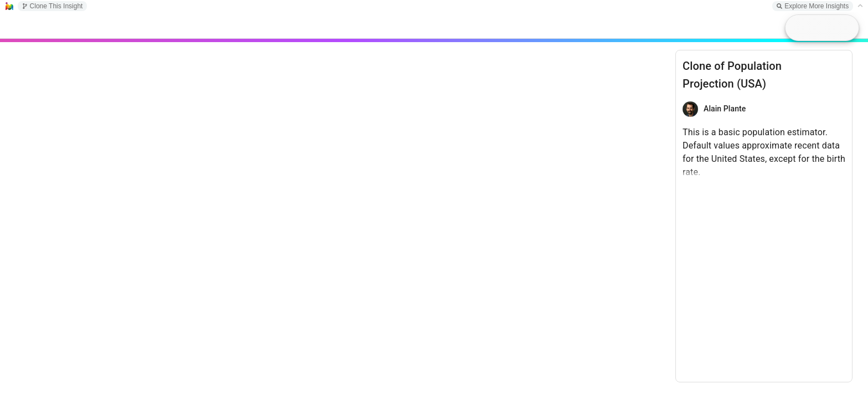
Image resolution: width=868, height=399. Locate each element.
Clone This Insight (53, 6)
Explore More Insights (813, 6)
